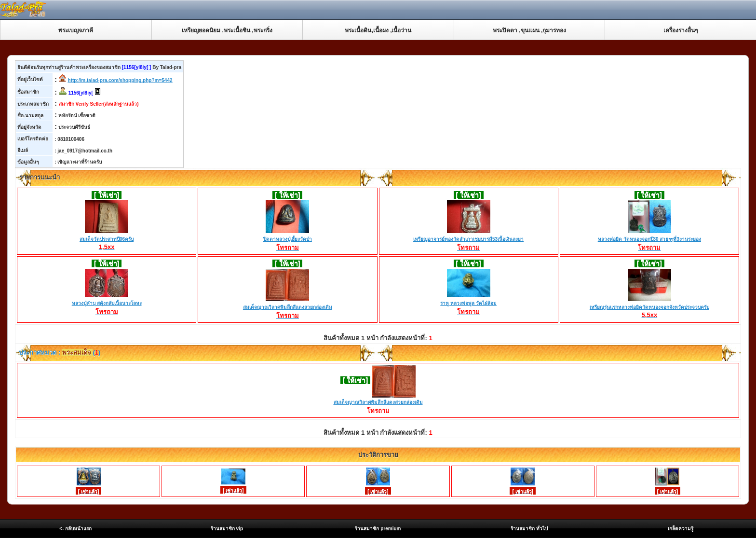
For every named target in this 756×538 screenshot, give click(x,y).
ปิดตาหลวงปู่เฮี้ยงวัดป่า (288, 240)
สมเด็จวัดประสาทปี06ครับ (107, 239)
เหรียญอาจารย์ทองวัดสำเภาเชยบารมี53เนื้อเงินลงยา (468, 240)
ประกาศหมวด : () (59, 352)
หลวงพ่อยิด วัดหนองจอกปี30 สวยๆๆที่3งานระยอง (649, 240)
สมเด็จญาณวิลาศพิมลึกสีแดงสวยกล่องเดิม (288, 308)
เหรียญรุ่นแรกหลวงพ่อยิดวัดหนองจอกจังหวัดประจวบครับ (649, 307)
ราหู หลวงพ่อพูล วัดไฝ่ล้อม (468, 304)
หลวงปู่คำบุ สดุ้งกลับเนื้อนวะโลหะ (107, 304)
